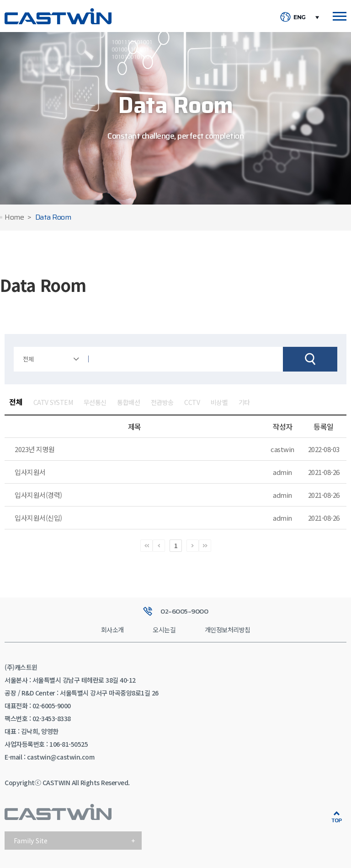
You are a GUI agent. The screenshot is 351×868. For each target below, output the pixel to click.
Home (14, 218)
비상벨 (219, 402)
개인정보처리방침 (228, 630)
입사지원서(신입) (38, 518)
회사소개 (112, 630)
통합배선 (128, 402)
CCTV (192, 402)
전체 (16, 402)
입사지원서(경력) (38, 495)
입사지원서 (30, 472)
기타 (244, 402)
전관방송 (162, 402)
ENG (300, 17)
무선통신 (95, 402)
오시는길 (164, 630)
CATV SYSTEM (53, 402)
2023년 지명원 (35, 449)
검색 (310, 359)
